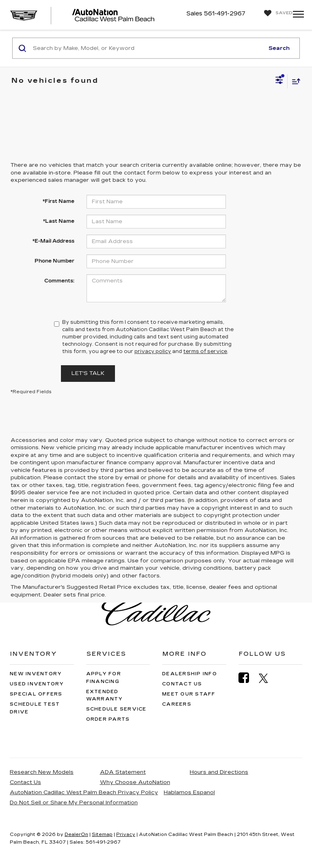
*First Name (58, 201)
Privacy (126, 835)
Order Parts (108, 719)
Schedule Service (116, 709)
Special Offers (36, 694)
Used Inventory (37, 684)
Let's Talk (88, 373)
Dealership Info (190, 674)
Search (279, 48)
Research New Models (42, 772)
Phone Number (54, 261)
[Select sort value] (294, 81)
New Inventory (36, 674)
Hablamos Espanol (189, 793)
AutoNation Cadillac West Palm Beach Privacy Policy (84, 793)
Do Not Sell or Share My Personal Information (74, 803)
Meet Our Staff (189, 694)
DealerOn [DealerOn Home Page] (76, 835)
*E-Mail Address (53, 241)
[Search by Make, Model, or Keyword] (147, 48)
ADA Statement (123, 772)
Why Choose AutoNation (135, 782)
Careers (177, 704)
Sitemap (102, 835)
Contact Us (182, 684)
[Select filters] (279, 81)
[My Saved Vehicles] (276, 13)
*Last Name (59, 221)
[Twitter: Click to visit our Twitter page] (268, 678)
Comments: (59, 281)
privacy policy (153, 351)
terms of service (205, 351)
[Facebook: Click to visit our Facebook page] (248, 678)
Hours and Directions (219, 772)
